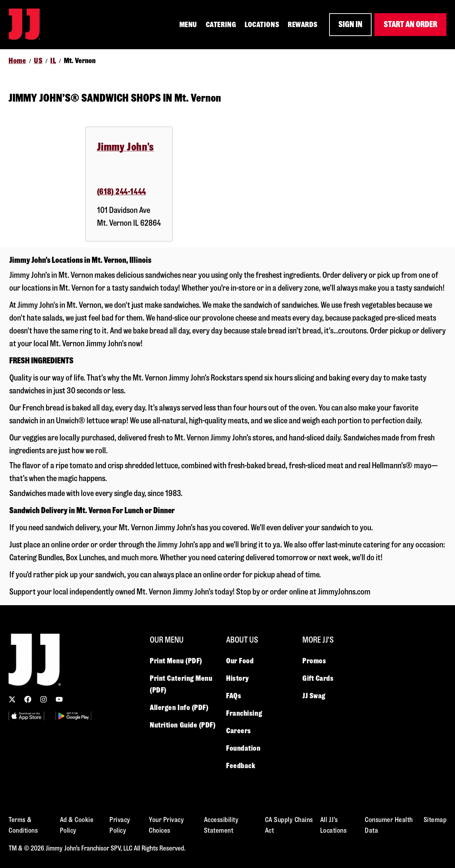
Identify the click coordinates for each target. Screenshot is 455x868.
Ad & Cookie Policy (77, 825)
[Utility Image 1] (26, 716)
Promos (314, 661)
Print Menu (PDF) (176, 661)
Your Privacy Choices (166, 825)
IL (53, 61)
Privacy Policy (120, 825)
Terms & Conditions (23, 825)
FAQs (234, 696)
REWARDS (303, 25)
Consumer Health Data (389, 825)
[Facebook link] (28, 699)
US (38, 61)
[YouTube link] (59, 699)
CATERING (221, 25)
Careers (239, 731)
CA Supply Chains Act (289, 825)
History (237, 678)
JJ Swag (314, 696)
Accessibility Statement (221, 825)
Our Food (240, 661)
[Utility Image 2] (73, 716)
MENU (188, 25)
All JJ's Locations (334, 825)
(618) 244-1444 (122, 192)
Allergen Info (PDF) (179, 708)
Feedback (241, 766)
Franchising (244, 713)
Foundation (243, 748)
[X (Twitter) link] (12, 699)
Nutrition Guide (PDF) (183, 725)
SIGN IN (350, 24)
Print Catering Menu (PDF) (181, 684)
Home (17, 61)
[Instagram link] (44, 699)
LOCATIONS (262, 25)
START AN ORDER (410, 24)
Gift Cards (318, 678)
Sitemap (435, 820)
